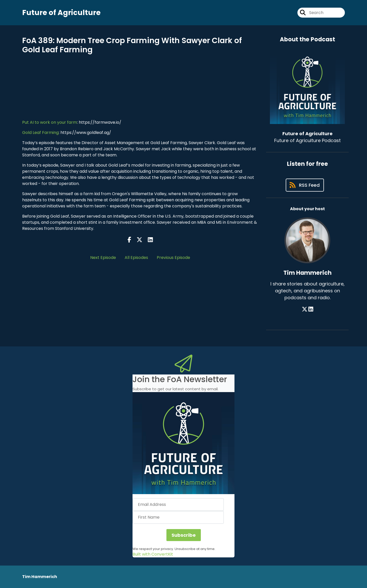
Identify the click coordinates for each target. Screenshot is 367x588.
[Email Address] (178, 505)
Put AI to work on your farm (50, 122)
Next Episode (103, 258)
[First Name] (178, 517)
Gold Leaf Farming (40, 133)
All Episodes (136, 258)
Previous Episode (173, 258)
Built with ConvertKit (153, 554)
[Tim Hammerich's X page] (305, 309)
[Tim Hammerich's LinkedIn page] (311, 309)
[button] (183, 443)
